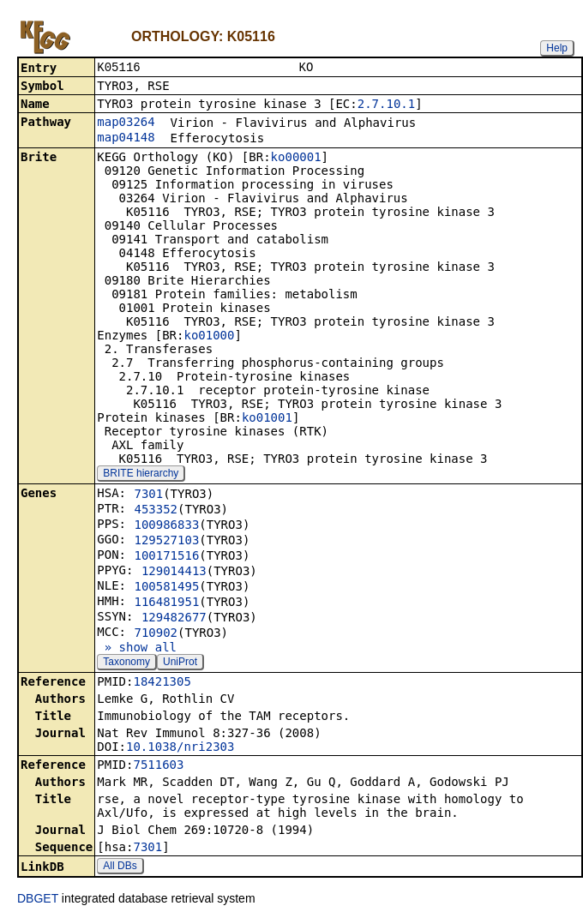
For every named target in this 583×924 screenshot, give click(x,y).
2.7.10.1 (386, 105)
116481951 (166, 603)
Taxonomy (126, 663)
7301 (148, 495)
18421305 (162, 683)
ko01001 (267, 419)
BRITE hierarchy (141, 475)
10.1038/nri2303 (180, 748)
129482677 (174, 619)
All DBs (120, 867)
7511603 (158, 766)
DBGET (38, 900)
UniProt (180, 663)
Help (557, 48)
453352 (156, 511)
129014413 (174, 573)
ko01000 (209, 337)
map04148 (126, 139)
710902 (156, 634)
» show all (137, 649)
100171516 (166, 557)
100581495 (166, 588)
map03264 (126, 123)
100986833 (166, 526)
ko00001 (296, 159)
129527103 (166, 542)
